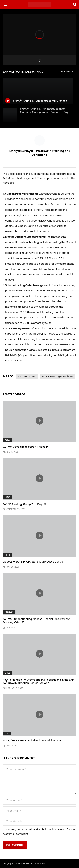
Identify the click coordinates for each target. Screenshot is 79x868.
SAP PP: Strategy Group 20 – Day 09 (24, 504)
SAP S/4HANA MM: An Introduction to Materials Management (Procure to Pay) (45, 110)
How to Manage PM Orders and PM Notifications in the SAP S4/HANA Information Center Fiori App (38, 681)
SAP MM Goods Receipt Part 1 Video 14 (26, 447)
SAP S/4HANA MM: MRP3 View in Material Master (32, 741)
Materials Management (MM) (57, 376)
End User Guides (27, 376)
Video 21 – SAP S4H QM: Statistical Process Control (33, 562)
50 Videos (67, 72)
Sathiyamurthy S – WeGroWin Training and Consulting (39, 153)
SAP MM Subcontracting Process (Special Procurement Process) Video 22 (36, 621)
